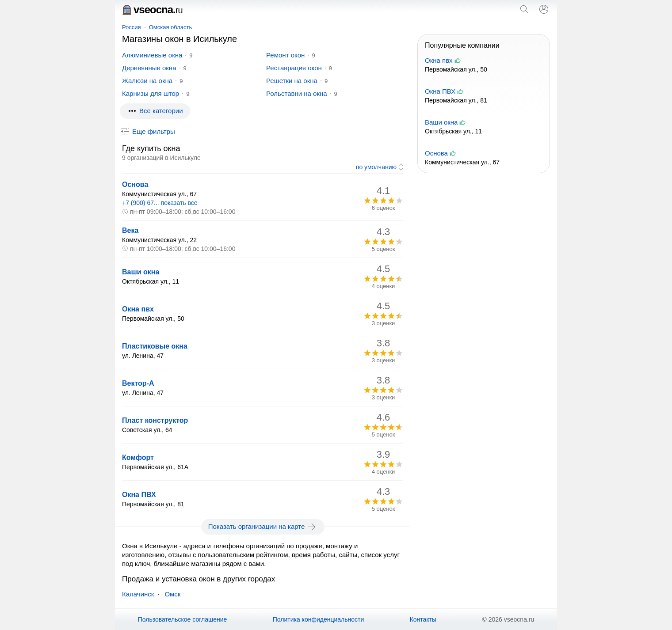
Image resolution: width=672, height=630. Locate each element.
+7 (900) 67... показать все (160, 203)
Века (130, 230)
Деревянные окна (149, 68)
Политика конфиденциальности (319, 619)
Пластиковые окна (155, 346)
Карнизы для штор (151, 93)
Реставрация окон (294, 68)
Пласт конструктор (155, 420)
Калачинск (138, 594)
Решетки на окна (292, 81)
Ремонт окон (285, 55)
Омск (172, 594)
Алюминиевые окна (152, 55)
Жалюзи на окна (147, 81)
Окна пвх (138, 309)
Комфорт (138, 457)
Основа (135, 184)
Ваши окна (141, 272)
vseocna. (152, 9)
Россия (132, 27)
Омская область (171, 27)
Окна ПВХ (139, 495)
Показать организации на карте (263, 527)
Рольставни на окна (297, 93)
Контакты (423, 619)
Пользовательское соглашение (183, 619)
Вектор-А (138, 383)
